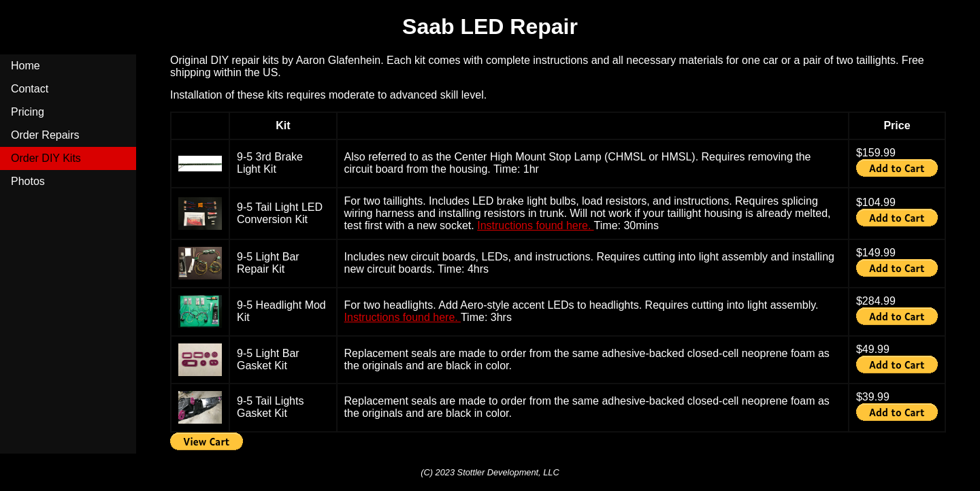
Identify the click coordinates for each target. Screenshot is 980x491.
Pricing (28, 112)
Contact (30, 89)
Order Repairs (45, 135)
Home (26, 66)
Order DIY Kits (46, 158)
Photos (28, 181)
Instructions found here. (535, 225)
